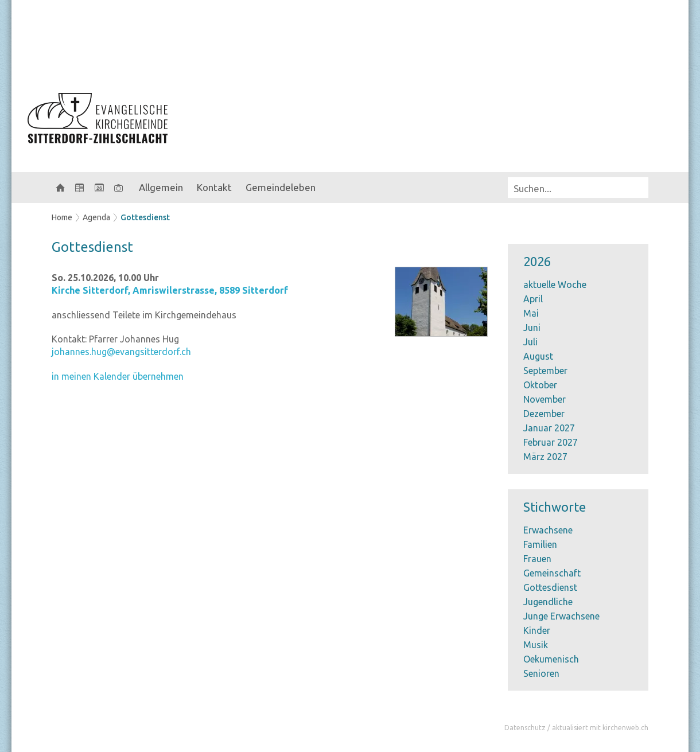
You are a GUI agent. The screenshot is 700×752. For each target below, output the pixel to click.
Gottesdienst (145, 217)
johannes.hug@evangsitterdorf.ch (121, 352)
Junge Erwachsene (561, 616)
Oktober (540, 385)
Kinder (537, 630)
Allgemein (161, 187)
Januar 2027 (549, 428)
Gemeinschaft (552, 573)
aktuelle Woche (555, 285)
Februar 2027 (551, 442)
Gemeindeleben (281, 187)
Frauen (537, 559)
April (533, 299)
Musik (536, 645)
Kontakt (214, 187)
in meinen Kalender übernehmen (118, 376)
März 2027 (545, 457)
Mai (531, 313)
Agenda (96, 217)
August (538, 356)
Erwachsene (548, 530)
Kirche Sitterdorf (170, 290)
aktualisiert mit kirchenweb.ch (600, 728)
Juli (530, 342)
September (545, 371)
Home (62, 217)
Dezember (544, 414)
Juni (532, 328)
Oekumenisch (551, 659)
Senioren (541, 673)
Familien (540, 544)
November (545, 399)
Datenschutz (525, 728)
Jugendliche (548, 602)
